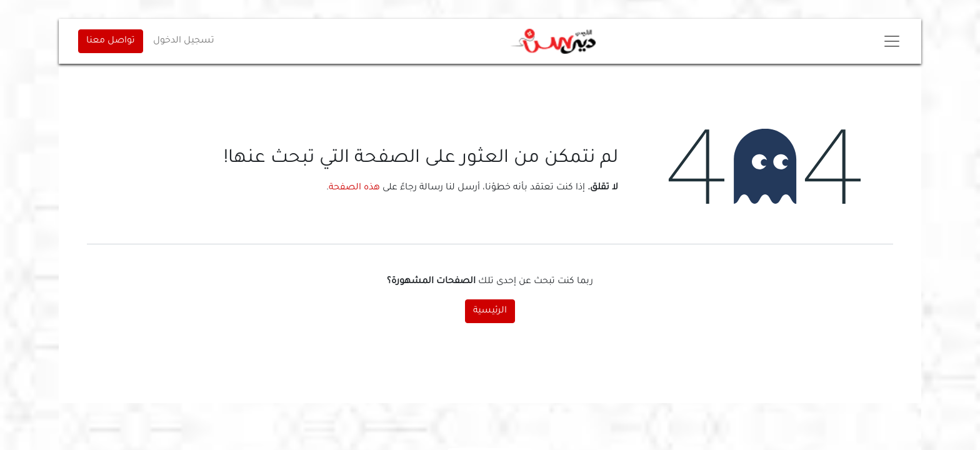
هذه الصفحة (354, 188)
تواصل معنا (111, 41)
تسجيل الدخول (184, 41)
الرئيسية (490, 311)
